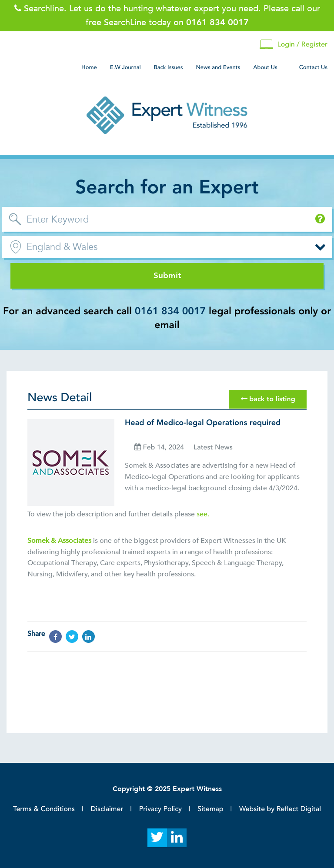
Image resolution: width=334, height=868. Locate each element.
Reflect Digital (299, 809)
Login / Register (294, 45)
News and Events (218, 67)
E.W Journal (125, 67)
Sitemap (210, 809)
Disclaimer (107, 809)
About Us (265, 67)
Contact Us (313, 67)
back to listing (268, 399)
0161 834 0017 (170, 311)
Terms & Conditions (44, 809)
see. (203, 514)
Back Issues (169, 67)
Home (89, 67)
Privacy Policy (160, 809)
